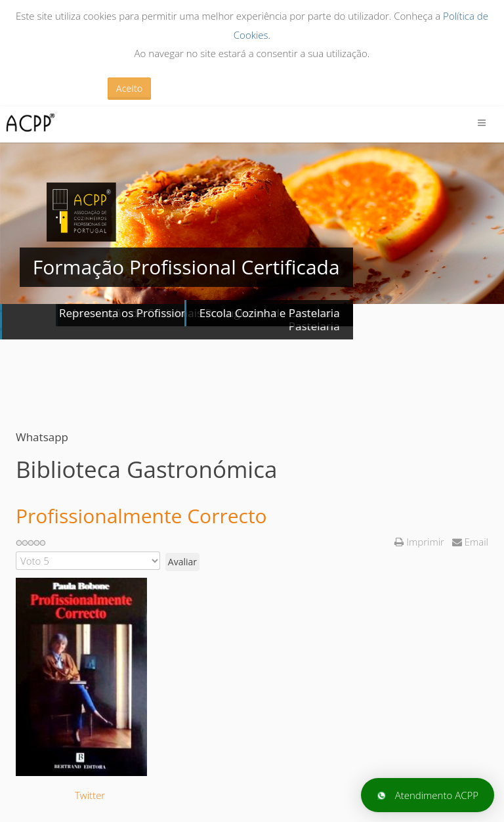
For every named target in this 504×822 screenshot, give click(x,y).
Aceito (129, 88)
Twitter (90, 795)
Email (470, 542)
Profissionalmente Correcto (141, 516)
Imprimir (420, 542)
